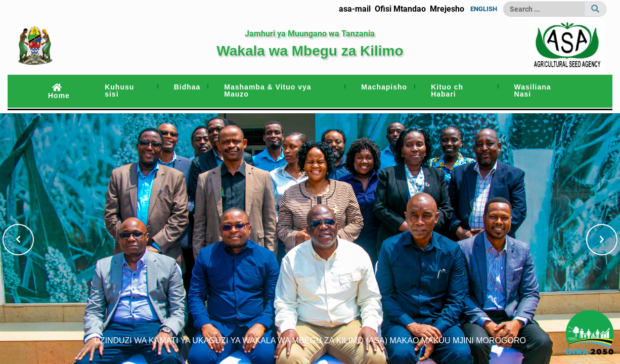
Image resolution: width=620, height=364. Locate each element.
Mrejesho (447, 9)
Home (59, 92)
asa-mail (355, 9)
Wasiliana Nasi (533, 90)
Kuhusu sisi (119, 90)
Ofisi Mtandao (400, 9)
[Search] (544, 9)
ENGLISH (484, 9)
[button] (18, 240)
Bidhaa (187, 87)
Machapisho (384, 87)
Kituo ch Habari (447, 90)
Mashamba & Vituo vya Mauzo (268, 90)
